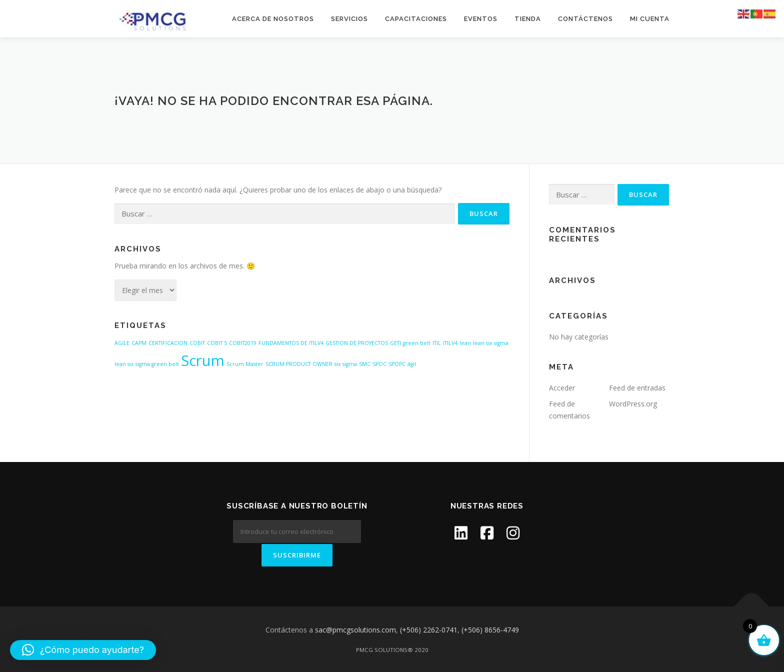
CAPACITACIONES (416, 19)
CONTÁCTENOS (585, 19)
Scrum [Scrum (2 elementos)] (203, 360)
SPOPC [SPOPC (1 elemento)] (397, 364)
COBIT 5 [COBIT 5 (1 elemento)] (217, 343)
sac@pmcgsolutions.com (355, 629)
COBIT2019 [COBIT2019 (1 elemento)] (243, 343)
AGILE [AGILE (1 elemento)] (122, 343)
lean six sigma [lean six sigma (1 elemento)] (491, 343)
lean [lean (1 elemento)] (465, 343)
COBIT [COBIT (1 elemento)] (197, 343)
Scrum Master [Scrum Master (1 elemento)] (245, 364)
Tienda (528, 19)
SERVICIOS (349, 19)
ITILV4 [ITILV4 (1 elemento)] (450, 343)
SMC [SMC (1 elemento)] (365, 364)
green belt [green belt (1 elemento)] (417, 343)
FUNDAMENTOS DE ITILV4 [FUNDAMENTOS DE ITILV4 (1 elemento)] (291, 343)
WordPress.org (633, 404)
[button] (83, 650)
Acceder (562, 388)
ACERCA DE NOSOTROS (273, 19)
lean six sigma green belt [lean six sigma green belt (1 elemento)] (147, 364)
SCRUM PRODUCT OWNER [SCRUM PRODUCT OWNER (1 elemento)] (299, 364)
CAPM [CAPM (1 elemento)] (139, 343)
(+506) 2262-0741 (429, 629)
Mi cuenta (650, 19)
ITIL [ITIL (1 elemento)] (437, 343)
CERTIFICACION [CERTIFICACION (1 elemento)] (168, 343)
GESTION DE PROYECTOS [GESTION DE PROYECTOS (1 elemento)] (357, 343)
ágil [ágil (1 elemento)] (412, 364)
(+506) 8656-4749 (490, 629)
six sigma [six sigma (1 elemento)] (346, 364)
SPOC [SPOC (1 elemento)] (379, 364)
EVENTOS (481, 19)
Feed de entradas (637, 388)
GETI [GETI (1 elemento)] (395, 343)
